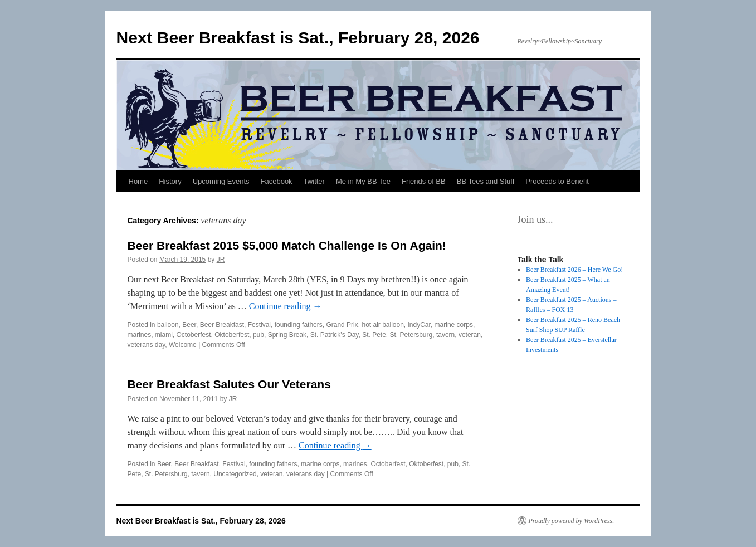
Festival (259, 325)
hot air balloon (382, 325)
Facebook (277, 181)
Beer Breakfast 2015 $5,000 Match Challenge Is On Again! (287, 245)
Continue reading (286, 306)
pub (258, 335)
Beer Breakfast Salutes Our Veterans (229, 384)
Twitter (314, 181)
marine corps (454, 325)
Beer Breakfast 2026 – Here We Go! (574, 270)
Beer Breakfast (222, 325)
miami (164, 335)
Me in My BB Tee (363, 181)
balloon (168, 325)
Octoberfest (194, 335)
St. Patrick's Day (335, 335)
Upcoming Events (221, 181)
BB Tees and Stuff (486, 181)
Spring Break (287, 335)
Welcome (183, 345)
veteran (470, 335)
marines (140, 335)
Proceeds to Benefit (557, 181)
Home (138, 181)
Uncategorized (235, 474)
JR (221, 260)
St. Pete (374, 335)
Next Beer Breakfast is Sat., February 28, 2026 (298, 38)
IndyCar (419, 325)
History (170, 181)
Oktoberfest (232, 335)
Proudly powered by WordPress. (572, 521)
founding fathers (299, 325)
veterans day (147, 345)
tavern (445, 335)
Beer (189, 325)
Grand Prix (342, 325)
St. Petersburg (411, 335)
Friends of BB (424, 181)
